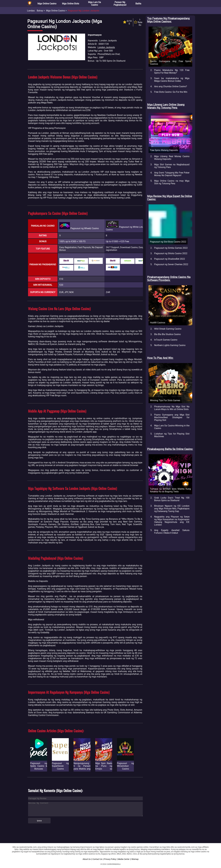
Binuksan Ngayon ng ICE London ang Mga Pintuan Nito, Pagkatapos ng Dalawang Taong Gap (172, 509)
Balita (138, 4)
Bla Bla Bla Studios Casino (167, 334)
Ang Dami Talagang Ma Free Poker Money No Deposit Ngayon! (172, 174)
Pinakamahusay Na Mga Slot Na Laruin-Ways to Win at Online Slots (172, 408)
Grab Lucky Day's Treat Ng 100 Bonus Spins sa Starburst (172, 499)
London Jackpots (106, 47)
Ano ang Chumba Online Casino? (171, 86)
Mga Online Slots (71, 4)
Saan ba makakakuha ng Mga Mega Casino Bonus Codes (172, 80)
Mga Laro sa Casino (95, 4)
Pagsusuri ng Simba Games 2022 (171, 248)
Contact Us (97, 859)
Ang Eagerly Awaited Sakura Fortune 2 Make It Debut (172, 532)
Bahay (40, 11)
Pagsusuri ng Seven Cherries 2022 (171, 264)
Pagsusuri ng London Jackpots (84, 11)
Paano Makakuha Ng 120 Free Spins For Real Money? (172, 71)
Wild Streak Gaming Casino (168, 329)
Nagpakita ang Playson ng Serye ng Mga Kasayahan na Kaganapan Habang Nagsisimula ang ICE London (172, 521)
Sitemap (135, 859)
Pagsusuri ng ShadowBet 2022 (170, 259)
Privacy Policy (110, 859)
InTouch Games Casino (166, 340)
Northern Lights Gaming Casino (170, 345)
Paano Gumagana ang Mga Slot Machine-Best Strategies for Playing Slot (172, 417)
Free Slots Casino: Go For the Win (171, 92)
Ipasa (39, 821)
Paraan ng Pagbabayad (120, 4)
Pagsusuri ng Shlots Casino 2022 (171, 253)
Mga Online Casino (47, 4)
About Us (87, 859)
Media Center (124, 859)
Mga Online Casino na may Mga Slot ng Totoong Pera (172, 182)
